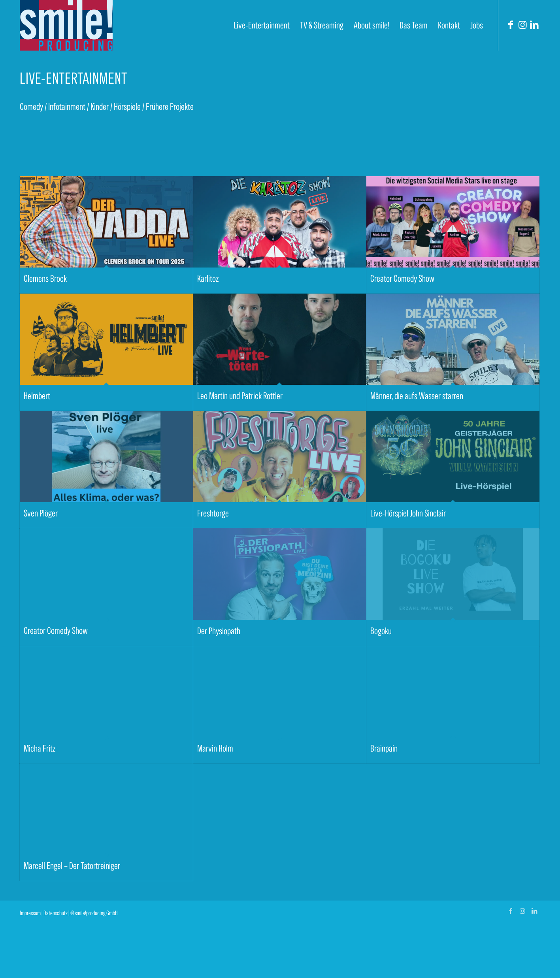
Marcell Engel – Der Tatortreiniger (72, 866)
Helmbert (37, 396)
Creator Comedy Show (402, 278)
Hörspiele (127, 106)
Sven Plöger (41, 513)
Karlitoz (208, 278)
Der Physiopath (219, 631)
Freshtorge (213, 513)
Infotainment (67, 106)
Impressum (30, 913)
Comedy (31, 106)
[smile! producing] (66, 25)
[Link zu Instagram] (522, 25)
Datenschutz (56, 913)
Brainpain (384, 748)
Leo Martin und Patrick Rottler (240, 396)
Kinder (100, 106)
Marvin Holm (215, 748)
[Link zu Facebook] (511, 25)
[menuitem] (262, 25)
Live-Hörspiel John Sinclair (408, 513)
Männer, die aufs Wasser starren (417, 396)
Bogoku (381, 631)
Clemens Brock (45, 278)
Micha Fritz (40, 748)
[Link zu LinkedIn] (534, 25)
